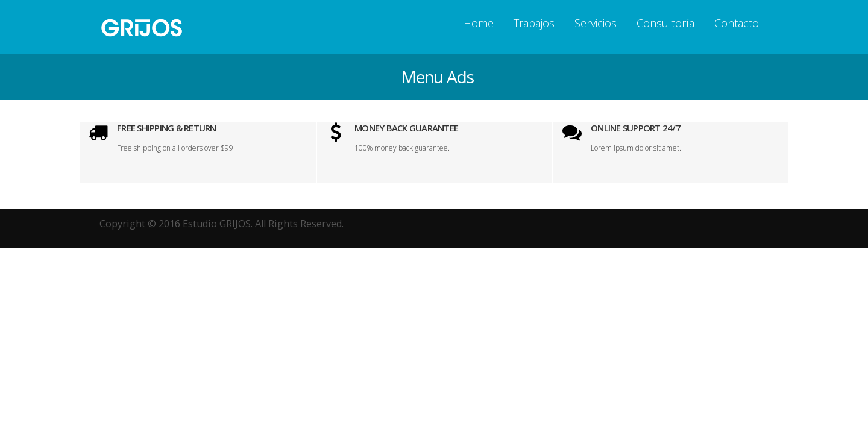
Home (479, 23)
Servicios (596, 23)
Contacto (737, 23)
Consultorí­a (665, 23)
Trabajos (534, 23)
